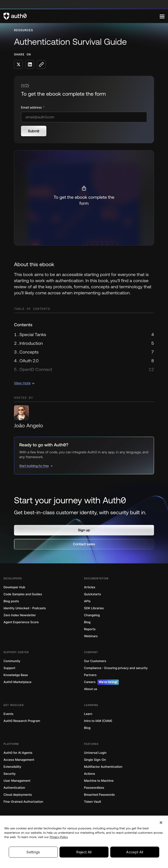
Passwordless (94, 788)
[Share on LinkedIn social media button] (30, 64)
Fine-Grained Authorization (23, 802)
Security (10, 774)
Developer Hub (14, 587)
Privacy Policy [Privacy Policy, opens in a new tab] (59, 837)
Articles (90, 587)
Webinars (91, 636)
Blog (87, 622)
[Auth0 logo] (82, 16)
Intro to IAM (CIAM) (98, 721)
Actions (90, 774)
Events (8, 714)
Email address (32, 108)
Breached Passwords (99, 795)
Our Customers (95, 661)
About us (91, 689)
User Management (17, 781)
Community (12, 661)
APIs (87, 601)
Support (9, 668)
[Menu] (162, 16)
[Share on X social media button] (18, 64)
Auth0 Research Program (22, 721)
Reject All (84, 852)
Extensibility (12, 767)
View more (24, 383)
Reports (90, 629)
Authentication (14, 788)
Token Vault (93, 802)
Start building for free (34, 466)
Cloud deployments (18, 795)
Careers (101, 682)
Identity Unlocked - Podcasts (25, 608)
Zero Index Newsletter (20, 615)
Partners (90, 675)
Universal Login (95, 753)
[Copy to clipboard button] (41, 64)
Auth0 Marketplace (17, 682)
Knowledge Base (16, 675)
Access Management (19, 760)
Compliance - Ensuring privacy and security (116, 668)
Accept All (135, 852)
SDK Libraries (94, 608)
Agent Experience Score (21, 622)
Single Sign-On (95, 760)
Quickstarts (92, 594)
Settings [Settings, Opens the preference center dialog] (33, 852)
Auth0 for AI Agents (18, 753)
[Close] (161, 823)
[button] (84, 530)
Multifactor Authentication (103, 767)
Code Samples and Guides (23, 594)
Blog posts (11, 601)
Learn (88, 714)
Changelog (92, 615)
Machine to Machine (99, 781)
